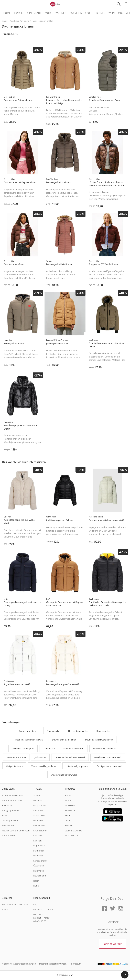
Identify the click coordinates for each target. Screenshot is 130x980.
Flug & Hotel (39, 846)
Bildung (5, 815)
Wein (112, 13)
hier (114, 935)
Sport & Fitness (9, 836)
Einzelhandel (8, 825)
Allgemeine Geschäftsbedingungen (19, 964)
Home (7, 13)
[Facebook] (104, 909)
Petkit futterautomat (16, 757)
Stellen (5, 909)
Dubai (36, 886)
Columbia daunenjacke (23, 749)
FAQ (35, 905)
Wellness (38, 800)
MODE (68, 800)
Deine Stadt (34, 13)
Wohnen (61, 13)
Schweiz (37, 795)
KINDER (69, 825)
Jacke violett (40, 757)
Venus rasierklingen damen (44, 766)
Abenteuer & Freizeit (12, 800)
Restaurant (7, 805)
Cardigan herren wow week (110, 766)
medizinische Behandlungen (16, 831)
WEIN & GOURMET (74, 831)
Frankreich (39, 871)
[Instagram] (121, 909)
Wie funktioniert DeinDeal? (15, 905)
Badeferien (39, 821)
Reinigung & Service (11, 811)
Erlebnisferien (40, 831)
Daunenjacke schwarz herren (99, 740)
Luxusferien (39, 825)
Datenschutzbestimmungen (53, 964)
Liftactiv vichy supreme (77, 766)
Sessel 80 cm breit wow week (108, 757)
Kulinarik (38, 836)
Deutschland (40, 876)
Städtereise (39, 851)
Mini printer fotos (14, 766)
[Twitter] (113, 909)
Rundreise (38, 856)
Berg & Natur (40, 805)
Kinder (101, 13)
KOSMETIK (70, 811)
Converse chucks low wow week (70, 757)
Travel (18, 13)
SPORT (68, 815)
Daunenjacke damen (28, 731)
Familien (37, 841)
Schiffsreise (39, 815)
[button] (125, 975)
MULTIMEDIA (71, 836)
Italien (36, 881)
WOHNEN (70, 805)
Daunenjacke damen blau (64, 740)
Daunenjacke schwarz (74, 749)
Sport (89, 13)
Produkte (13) (11, 34)
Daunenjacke (53, 731)
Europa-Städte (40, 861)
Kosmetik (76, 13)
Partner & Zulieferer (43, 909)
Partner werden (112, 944)
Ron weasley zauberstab (105, 749)
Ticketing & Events (11, 821)
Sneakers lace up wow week (64, 775)
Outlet (68, 821)
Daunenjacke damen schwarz (29, 740)
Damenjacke (49, 749)
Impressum (75, 964)
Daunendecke (103, 731)
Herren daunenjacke (78, 731)
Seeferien (38, 811)
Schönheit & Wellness (12, 795)
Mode (48, 13)
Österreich (39, 866)
